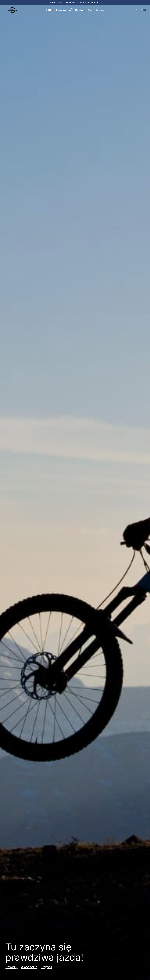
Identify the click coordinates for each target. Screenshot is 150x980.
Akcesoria (29, 967)
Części (46, 967)
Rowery (12, 967)
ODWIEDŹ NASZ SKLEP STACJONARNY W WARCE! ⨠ (75, 3)
